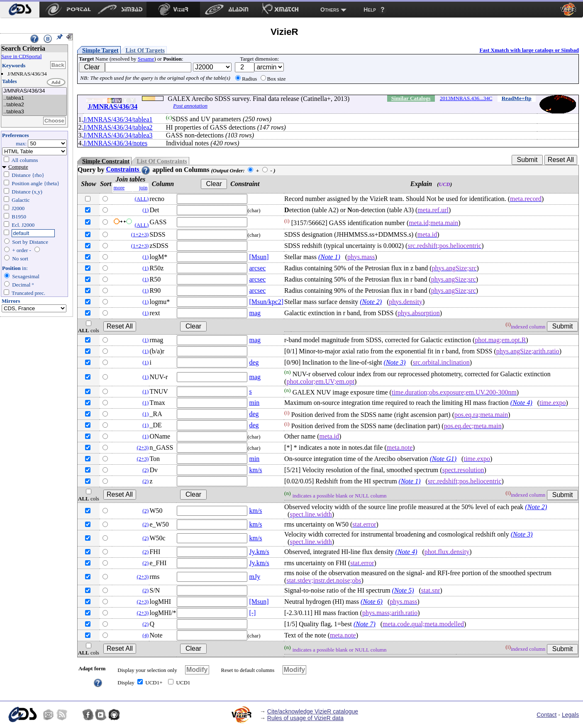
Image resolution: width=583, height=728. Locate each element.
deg (254, 362)
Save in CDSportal (22, 56)
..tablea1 (34, 98)
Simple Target (100, 50)
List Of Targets (145, 50)
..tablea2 (34, 105)
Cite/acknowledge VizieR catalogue (313, 711)
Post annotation (190, 106)
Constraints (128, 169)
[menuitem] (20, 10)
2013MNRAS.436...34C (466, 98)
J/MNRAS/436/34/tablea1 (118, 119)
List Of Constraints (162, 161)
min (254, 403)
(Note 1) (329, 257)
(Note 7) (365, 624)
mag (255, 313)
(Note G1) (443, 459)
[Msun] (259, 257)
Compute (18, 167)
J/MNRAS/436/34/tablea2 (118, 127)
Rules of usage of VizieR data (305, 718)
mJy (255, 577)
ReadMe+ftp (517, 98)
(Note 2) (371, 302)
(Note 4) (521, 403)
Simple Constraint (106, 161)
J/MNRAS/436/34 (34, 91)
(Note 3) (395, 362)
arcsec (257, 268)
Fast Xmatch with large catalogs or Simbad (529, 50)
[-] (252, 613)
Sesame (146, 59)
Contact (546, 715)
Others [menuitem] (330, 10)
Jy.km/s (259, 552)
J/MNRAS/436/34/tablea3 (118, 135)
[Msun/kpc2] (266, 302)
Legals (570, 715)
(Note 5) (403, 590)
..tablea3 (34, 112)
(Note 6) (372, 602)
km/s (255, 470)
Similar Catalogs (411, 98)
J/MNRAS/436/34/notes (115, 143)
